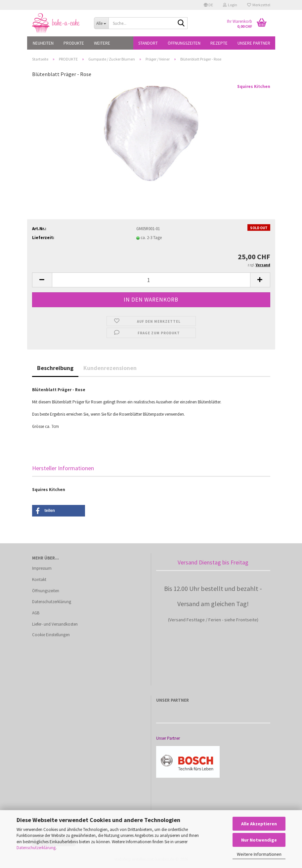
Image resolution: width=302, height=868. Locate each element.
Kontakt (39, 579)
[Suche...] (101, 23)
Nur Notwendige (259, 840)
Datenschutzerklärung (36, 848)
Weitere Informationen (259, 854)
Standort (148, 43)
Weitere (102, 43)
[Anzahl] (151, 280)
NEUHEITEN (43, 43)
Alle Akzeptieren (259, 824)
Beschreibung (55, 368)
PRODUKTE (74, 43)
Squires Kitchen (254, 86)
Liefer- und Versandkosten (55, 624)
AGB (36, 613)
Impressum (42, 568)
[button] (208, 5)
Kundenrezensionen (110, 368)
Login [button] (230, 5)
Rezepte (219, 43)
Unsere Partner (254, 43)
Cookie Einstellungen (51, 635)
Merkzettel (259, 5)
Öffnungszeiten (184, 43)
